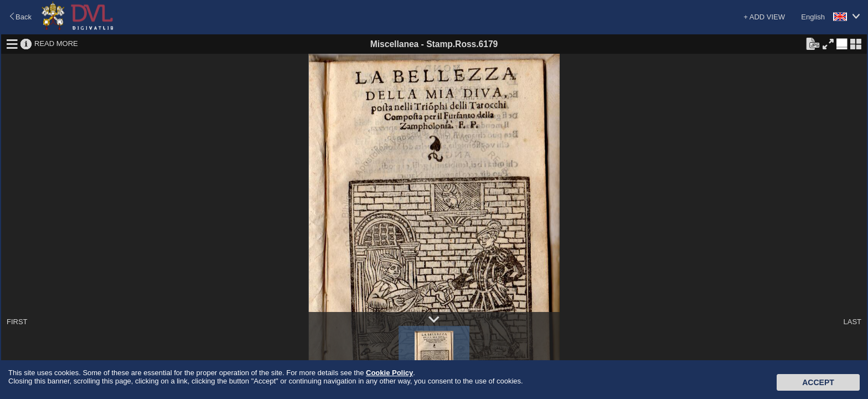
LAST (852, 322)
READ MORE (56, 44)
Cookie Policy (389, 373)
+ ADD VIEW (764, 17)
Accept (818, 382)
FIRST (17, 322)
